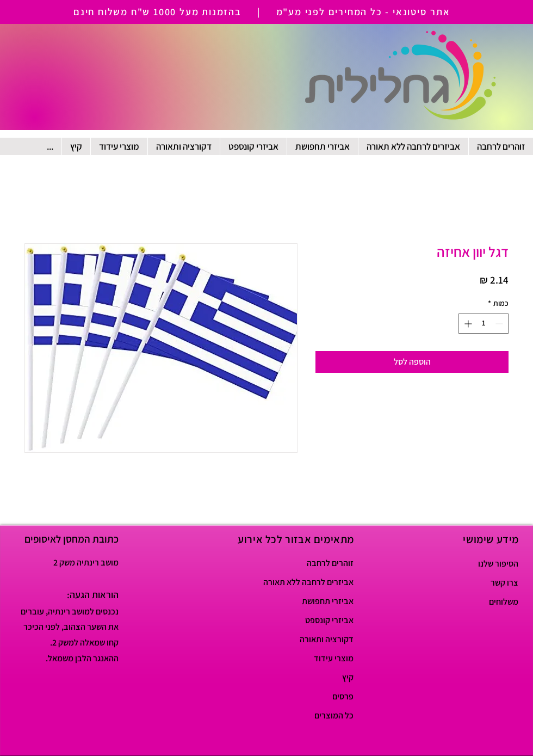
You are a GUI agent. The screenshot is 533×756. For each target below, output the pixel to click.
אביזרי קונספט (329, 620)
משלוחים (504, 602)
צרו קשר (504, 583)
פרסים (343, 696)
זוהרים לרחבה (330, 563)
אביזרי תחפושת (328, 601)
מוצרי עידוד (334, 658)
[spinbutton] (484, 324)
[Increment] (467, 324)
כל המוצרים (334, 715)
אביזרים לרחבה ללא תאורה (315, 582)
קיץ (348, 677)
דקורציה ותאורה (327, 639)
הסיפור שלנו (498, 564)
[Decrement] (500, 324)
